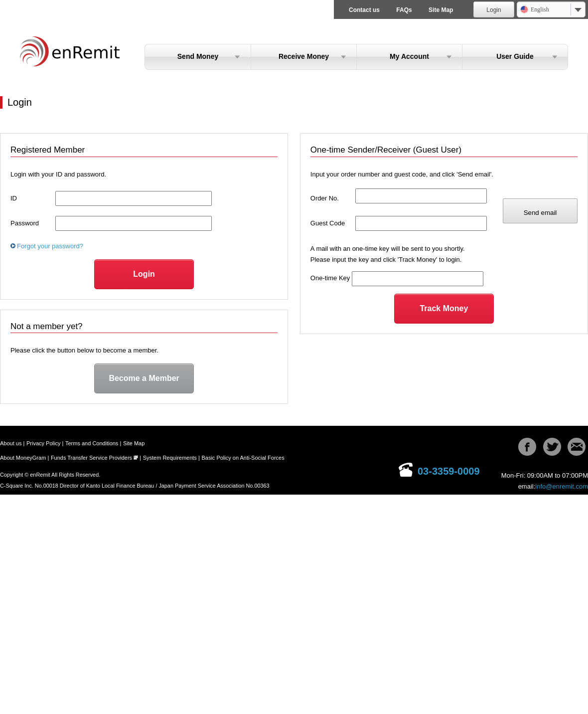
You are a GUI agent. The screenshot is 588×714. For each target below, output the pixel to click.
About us (11, 443)
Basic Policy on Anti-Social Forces (243, 458)
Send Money (198, 56)
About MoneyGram (23, 458)
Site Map (441, 10)
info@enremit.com (562, 486)
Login (494, 10)
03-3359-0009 (449, 471)
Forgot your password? (50, 246)
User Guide (515, 56)
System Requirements (170, 458)
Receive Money (304, 56)
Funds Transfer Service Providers (91, 458)
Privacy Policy (43, 443)
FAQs (404, 10)
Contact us (364, 10)
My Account (409, 56)
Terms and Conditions (92, 443)
